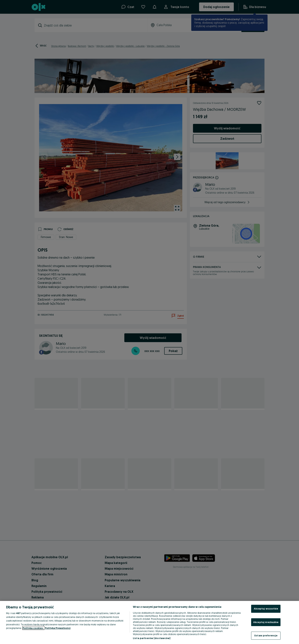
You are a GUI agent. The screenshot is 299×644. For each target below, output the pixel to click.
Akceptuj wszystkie (266, 609)
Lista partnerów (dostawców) (152, 638)
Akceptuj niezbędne (266, 622)
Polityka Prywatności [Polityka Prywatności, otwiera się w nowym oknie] (58, 628)
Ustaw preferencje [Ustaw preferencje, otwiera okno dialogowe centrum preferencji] (266, 635)
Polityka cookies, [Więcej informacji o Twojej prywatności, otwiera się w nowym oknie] (33, 628)
